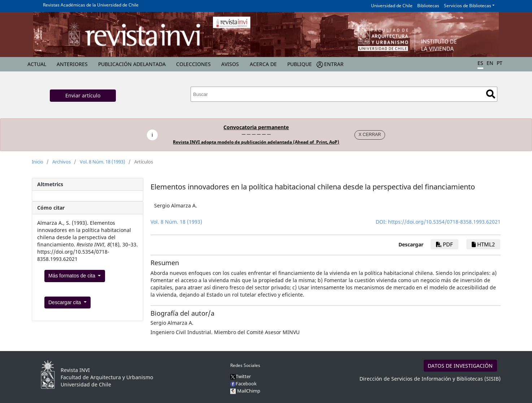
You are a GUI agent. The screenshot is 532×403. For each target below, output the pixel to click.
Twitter (241, 376)
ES (480, 63)
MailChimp (249, 391)
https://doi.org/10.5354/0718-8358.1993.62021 (444, 222)
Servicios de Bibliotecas (468, 6)
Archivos (62, 162)
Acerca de (263, 64)
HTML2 (483, 244)
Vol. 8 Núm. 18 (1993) (103, 162)
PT (500, 63)
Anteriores (72, 64)
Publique (300, 64)
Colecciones (193, 64)
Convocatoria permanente (256, 127)
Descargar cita (65, 302)
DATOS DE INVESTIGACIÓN (460, 366)
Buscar (491, 94)
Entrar (334, 64)
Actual (37, 64)
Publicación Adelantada (132, 64)
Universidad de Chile (392, 6)
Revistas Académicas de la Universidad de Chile (91, 5)
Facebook (243, 384)
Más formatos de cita (73, 276)
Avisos (230, 64)
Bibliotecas (428, 6)
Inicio (38, 162)
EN (490, 63)
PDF (444, 244)
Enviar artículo (83, 95)
